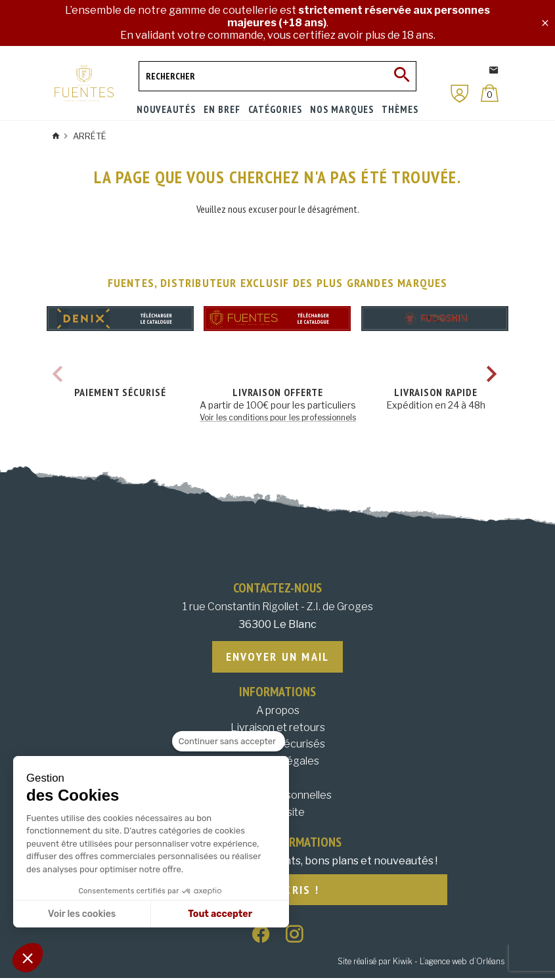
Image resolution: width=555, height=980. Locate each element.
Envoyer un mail (278, 657)
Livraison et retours (278, 728)
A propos (278, 711)
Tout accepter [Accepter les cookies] (220, 914)
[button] (28, 958)
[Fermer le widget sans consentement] (229, 742)
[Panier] (490, 93)
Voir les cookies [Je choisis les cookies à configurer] (82, 914)
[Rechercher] (277, 76)
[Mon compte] (460, 94)
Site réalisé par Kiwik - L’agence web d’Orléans (421, 963)
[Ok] (401, 76)
